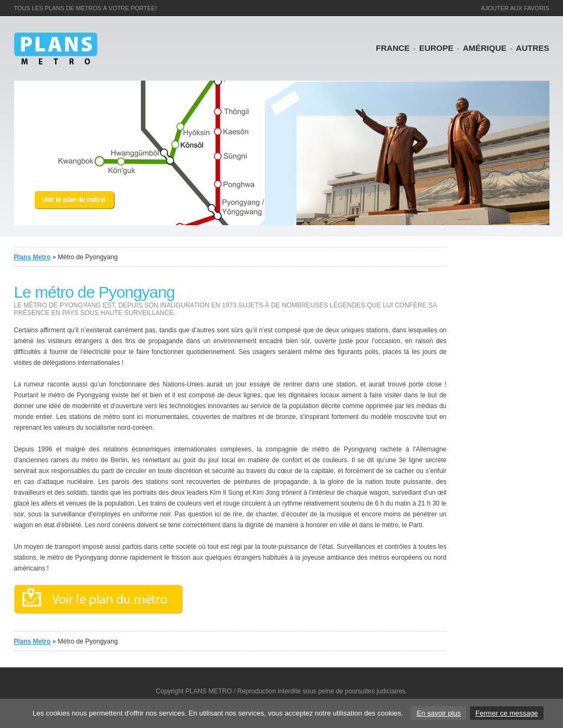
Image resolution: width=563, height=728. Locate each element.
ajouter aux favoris (515, 8)
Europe (436, 48)
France (393, 48)
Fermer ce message (507, 713)
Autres (533, 48)
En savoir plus (439, 713)
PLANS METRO (209, 691)
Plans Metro (32, 257)
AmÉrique (485, 48)
